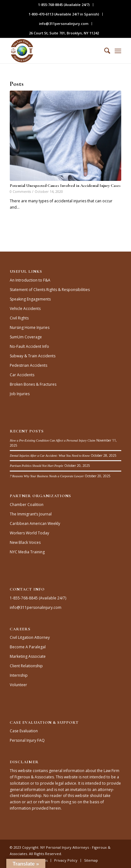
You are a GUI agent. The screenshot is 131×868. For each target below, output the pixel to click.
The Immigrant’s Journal (31, 514)
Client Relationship (26, 666)
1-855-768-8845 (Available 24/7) (64, 5)
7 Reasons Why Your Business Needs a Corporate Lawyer (47, 476)
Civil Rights (19, 318)
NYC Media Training (27, 552)
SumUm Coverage (26, 337)
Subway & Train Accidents (33, 356)
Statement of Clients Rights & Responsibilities (50, 290)
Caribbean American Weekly (35, 523)
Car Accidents (22, 375)
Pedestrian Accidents (28, 365)
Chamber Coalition (27, 505)
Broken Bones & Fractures (33, 384)
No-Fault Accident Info (29, 346)
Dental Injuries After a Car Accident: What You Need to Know (50, 456)
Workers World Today (29, 533)
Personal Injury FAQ (27, 740)
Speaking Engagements (30, 299)
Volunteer (18, 685)
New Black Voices (25, 542)
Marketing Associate (28, 656)
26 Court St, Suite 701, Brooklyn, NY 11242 (64, 33)
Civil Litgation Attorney (30, 637)
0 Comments (20, 191)
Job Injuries (20, 394)
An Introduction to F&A (30, 280)
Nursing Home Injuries (30, 327)
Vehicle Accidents (25, 309)
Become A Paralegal (28, 647)
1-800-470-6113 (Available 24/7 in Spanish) (64, 14)
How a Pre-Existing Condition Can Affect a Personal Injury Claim (52, 440)
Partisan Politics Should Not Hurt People (37, 466)
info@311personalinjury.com (64, 24)
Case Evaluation (24, 731)
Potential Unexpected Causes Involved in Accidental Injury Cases (65, 186)
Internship (19, 675)
